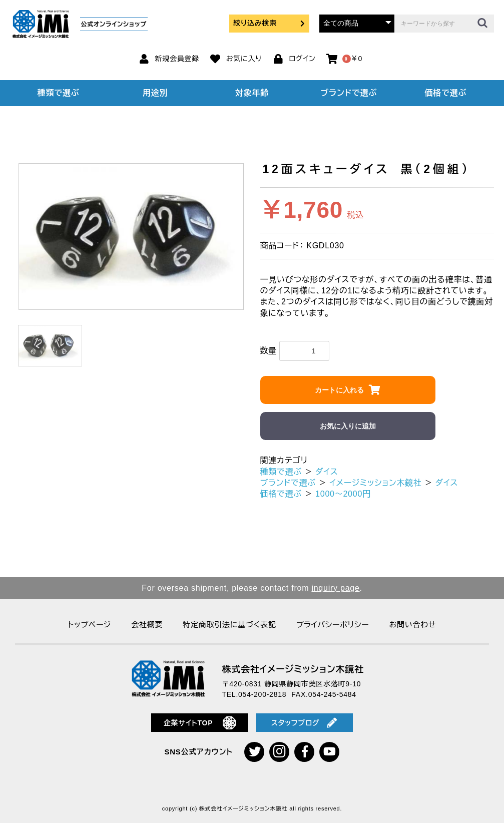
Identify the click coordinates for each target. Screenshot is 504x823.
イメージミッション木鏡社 (376, 483)
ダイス (327, 472)
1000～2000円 (343, 494)
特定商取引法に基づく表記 (229, 625)
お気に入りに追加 (348, 426)
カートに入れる (339, 390)
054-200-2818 (262, 694)
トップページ (90, 625)
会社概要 (147, 625)
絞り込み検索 (269, 23)
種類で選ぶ (59, 93)
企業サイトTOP (200, 723)
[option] (131, 237)
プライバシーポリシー (333, 625)
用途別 (155, 93)
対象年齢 (252, 93)
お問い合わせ (412, 625)
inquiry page (335, 588)
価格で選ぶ (445, 93)
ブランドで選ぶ (349, 93)
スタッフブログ (304, 723)
